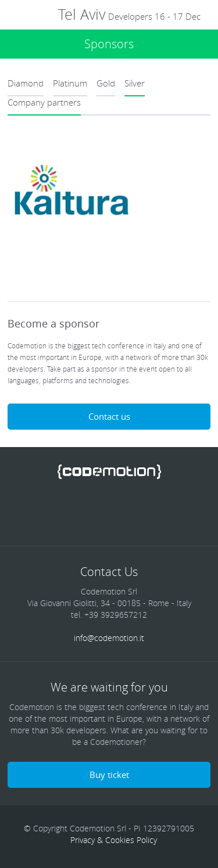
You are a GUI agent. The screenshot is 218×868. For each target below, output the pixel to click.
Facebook (34, 512)
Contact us (109, 416)
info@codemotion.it (109, 638)
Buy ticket (109, 775)
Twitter (64, 512)
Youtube (154, 512)
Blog (184, 512)
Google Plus (124, 512)
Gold (106, 83)
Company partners (44, 102)
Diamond (26, 83)
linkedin (94, 512)
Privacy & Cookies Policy (114, 840)
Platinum (70, 83)
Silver (135, 83)
